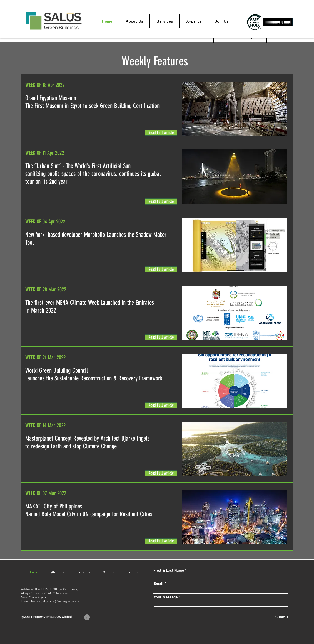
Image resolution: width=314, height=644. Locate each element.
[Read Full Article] (161, 133)
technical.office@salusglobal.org (56, 601)
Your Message (166, 597)
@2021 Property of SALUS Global (46, 617)
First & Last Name (169, 570)
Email (158, 584)
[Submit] (281, 617)
